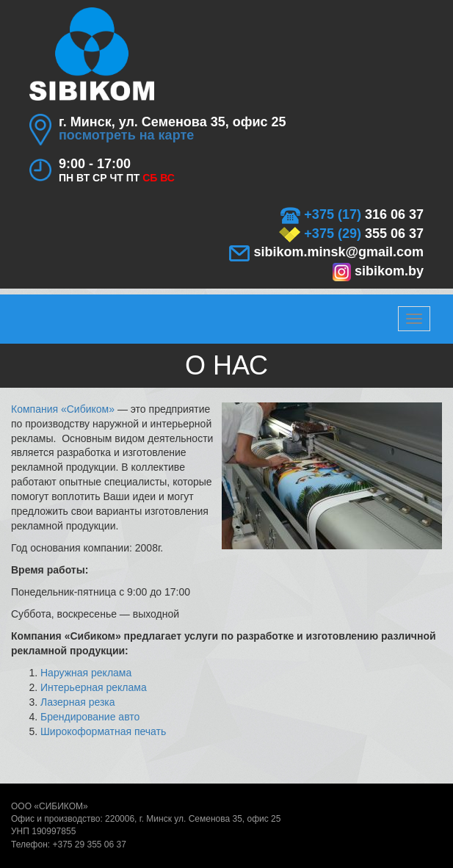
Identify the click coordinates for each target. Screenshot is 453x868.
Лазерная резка (78, 702)
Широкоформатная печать (103, 731)
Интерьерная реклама (94, 687)
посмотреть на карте (126, 135)
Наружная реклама (86, 673)
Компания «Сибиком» (63, 409)
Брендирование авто (90, 717)
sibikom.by (378, 271)
